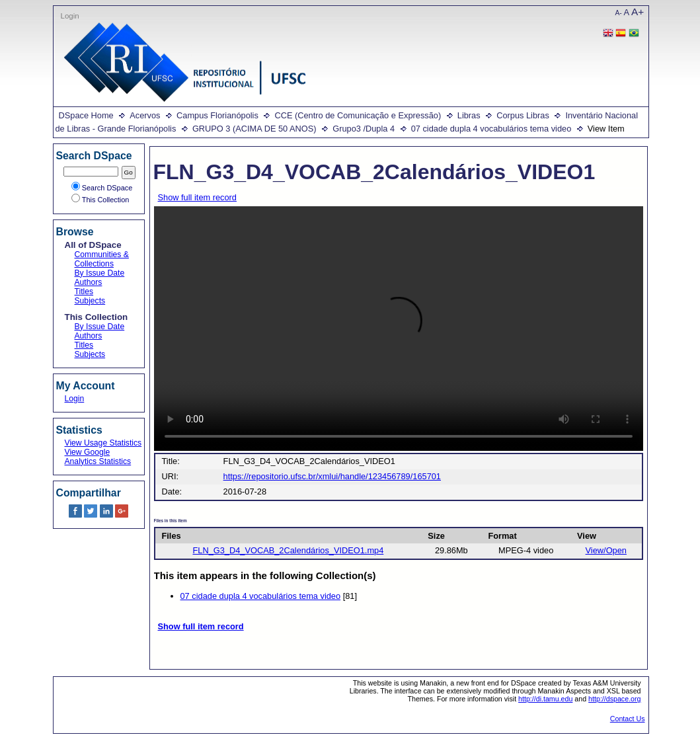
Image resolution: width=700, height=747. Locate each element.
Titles (84, 292)
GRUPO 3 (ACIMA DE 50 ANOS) (254, 129)
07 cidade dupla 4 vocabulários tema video (491, 129)
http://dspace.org (614, 699)
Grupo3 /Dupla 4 (364, 129)
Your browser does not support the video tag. (399, 329)
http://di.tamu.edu (545, 699)
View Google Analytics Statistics (98, 457)
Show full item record (197, 197)
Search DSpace (102, 188)
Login (70, 16)
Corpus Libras (523, 115)
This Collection (100, 200)
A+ (638, 12)
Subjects (90, 301)
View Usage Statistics (103, 443)
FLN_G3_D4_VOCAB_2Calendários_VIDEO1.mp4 (289, 550)
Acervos (145, 115)
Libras (469, 115)
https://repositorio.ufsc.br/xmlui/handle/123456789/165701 (332, 476)
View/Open (606, 550)
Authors (89, 282)
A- (619, 13)
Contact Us (628, 719)
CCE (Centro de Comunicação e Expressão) (358, 115)
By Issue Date (100, 273)
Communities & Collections (102, 259)
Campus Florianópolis (217, 115)
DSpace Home (86, 115)
